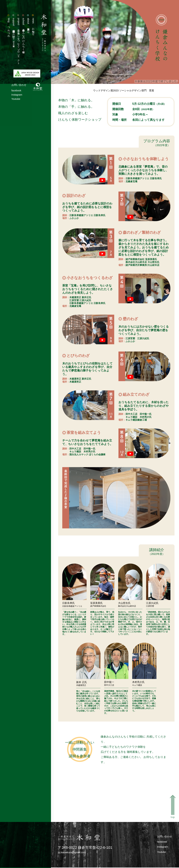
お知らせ (32, 26)
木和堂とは (27, 25)
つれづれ (7, 27)
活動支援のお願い (12, 31)
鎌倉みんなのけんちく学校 (22, 34)
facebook (15, 92)
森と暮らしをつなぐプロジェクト (17, 41)
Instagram (16, 96)
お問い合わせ (18, 86)
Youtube (15, 101)
